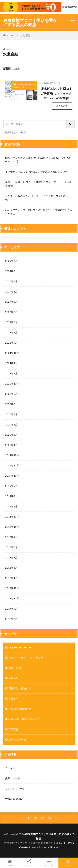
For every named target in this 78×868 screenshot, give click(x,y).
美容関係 (14, 729)
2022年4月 (11, 343)
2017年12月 (12, 588)
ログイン (10, 768)
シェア (29, 863)
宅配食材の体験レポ (20, 709)
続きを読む (62, 106)
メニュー (49, 863)
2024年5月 (11, 302)
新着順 (7, 69)
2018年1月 (11, 578)
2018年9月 (11, 537)
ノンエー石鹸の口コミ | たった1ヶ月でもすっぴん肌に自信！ (37, 198)
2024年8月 (11, 271)
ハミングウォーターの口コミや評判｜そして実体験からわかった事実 (39, 212)
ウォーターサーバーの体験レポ (24, 86)
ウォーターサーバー (20, 647)
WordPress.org (14, 799)
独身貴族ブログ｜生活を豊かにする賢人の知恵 (30, 23)
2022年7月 (11, 312)
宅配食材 (14, 699)
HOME (11, 35)
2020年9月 (11, 394)
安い (23, 132)
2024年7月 (11, 281)
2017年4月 (11, 609)
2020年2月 (11, 435)
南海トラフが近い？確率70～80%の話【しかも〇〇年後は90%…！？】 (38, 160)
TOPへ (68, 863)
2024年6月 (11, 292)
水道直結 (26, 35)
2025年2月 (11, 261)
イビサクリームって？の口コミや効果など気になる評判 (36, 172)
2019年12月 (12, 455)
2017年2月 (11, 619)
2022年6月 (11, 322)
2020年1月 (11, 445)
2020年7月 (11, 414)
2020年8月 (11, 404)
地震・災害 (15, 668)
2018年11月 (12, 527)
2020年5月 (11, 425)
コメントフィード (15, 789)
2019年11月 (12, 465)
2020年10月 (12, 384)
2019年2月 (11, 506)
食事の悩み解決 (17, 740)
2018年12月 (12, 517)
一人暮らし (10, 132)
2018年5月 (11, 557)
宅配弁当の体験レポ (20, 688)
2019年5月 (11, 496)
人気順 (16, 69)
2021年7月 (11, 373)
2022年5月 (11, 332)
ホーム (10, 863)
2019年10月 (12, 476)
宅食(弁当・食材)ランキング (24, 719)
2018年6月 (11, 547)
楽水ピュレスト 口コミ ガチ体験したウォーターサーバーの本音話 (56, 93)
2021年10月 (12, 353)
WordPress (51, 847)
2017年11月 (12, 598)
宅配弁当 (14, 678)
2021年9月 (11, 363)
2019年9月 (11, 486)
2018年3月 (11, 568)
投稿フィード (13, 778)
